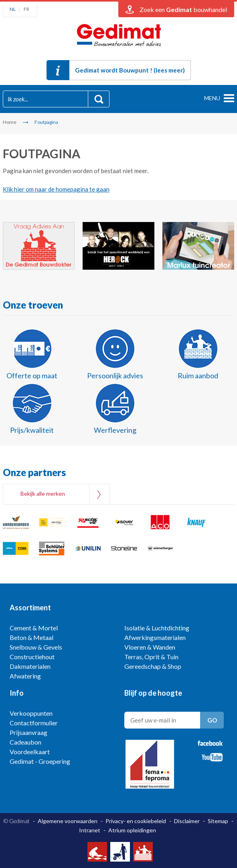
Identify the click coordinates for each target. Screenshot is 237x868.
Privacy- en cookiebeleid (136, 821)
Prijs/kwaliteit (32, 430)
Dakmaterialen (30, 666)
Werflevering (115, 430)
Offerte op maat (32, 375)
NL (13, 9)
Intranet (90, 830)
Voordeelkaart (30, 752)
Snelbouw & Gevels (36, 647)
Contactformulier (34, 723)
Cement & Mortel (34, 628)
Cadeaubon (25, 742)
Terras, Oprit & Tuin (151, 657)
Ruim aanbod (198, 375)
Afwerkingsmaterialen (155, 637)
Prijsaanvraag (28, 732)
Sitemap (218, 821)
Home (10, 122)
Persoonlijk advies (115, 375)
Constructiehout (32, 657)
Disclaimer (187, 821)
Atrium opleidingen (132, 830)
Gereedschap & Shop (153, 666)
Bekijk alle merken (43, 494)
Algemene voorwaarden (68, 821)
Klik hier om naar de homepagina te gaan (56, 189)
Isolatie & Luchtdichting (157, 628)
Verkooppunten (31, 713)
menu (212, 98)
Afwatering (25, 676)
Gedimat (119, 37)
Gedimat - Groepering (40, 761)
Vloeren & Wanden (150, 647)
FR (26, 9)
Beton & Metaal (31, 637)
